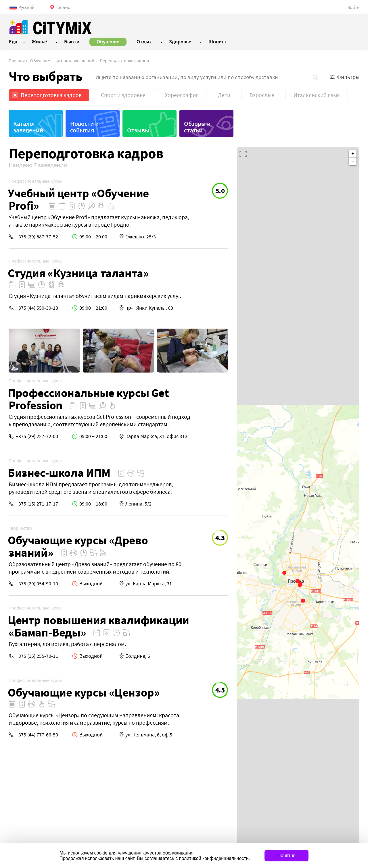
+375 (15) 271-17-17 (37, 504)
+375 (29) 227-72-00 (37, 436)
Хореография (182, 95)
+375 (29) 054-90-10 (37, 584)
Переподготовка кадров (124, 61)
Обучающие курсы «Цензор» (84, 692)
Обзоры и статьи (197, 127)
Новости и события (85, 127)
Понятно (286, 856)
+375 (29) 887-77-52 (37, 237)
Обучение (40, 61)
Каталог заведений (75, 61)
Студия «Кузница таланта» (78, 273)
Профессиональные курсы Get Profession (88, 399)
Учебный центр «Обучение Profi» (78, 199)
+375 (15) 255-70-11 (37, 656)
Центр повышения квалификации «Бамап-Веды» (98, 626)
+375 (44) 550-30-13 (37, 308)
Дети (224, 95)
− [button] (353, 161)
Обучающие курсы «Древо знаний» (78, 546)
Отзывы (138, 130)
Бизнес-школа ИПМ (59, 473)
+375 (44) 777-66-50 (37, 735)
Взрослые (262, 95)
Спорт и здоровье (123, 95)
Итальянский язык (317, 95)
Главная (17, 61)
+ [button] (353, 154)
